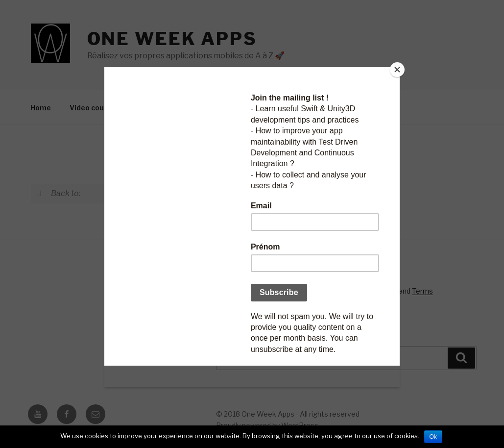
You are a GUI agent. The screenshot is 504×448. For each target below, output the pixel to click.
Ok (433, 437)
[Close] (397, 70)
